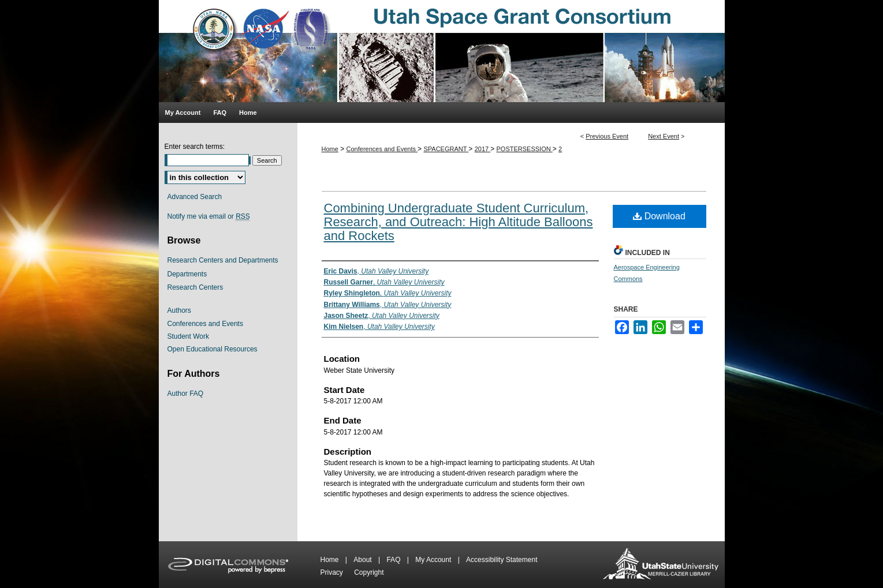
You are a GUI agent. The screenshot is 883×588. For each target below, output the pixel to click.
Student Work (188, 336)
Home (330, 149)
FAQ (394, 560)
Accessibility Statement (502, 560)
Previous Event (607, 136)
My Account (434, 560)
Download (659, 216)
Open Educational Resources (213, 349)
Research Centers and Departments (223, 260)
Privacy (333, 572)
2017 (483, 149)
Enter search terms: (195, 147)
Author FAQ (186, 394)
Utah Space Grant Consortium (442, 51)
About (364, 560)
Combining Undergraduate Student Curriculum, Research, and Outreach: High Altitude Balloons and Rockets (459, 222)
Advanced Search (195, 197)
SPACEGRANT (446, 149)
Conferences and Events (382, 149)
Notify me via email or (209, 216)
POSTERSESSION (525, 149)
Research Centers (195, 287)
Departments (187, 274)
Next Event (664, 136)
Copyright (369, 572)
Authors (179, 310)
